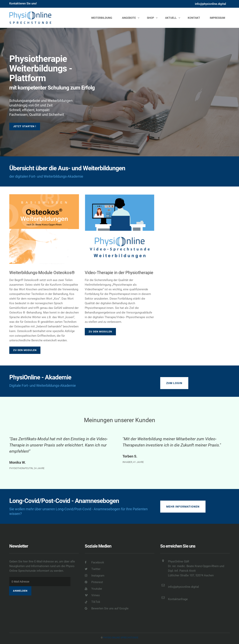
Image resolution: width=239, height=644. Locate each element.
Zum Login (174, 383)
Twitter (93, 569)
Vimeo (92, 595)
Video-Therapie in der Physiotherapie (119, 273)
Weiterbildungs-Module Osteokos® (42, 273)
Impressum (217, 18)
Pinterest (94, 582)
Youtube (93, 589)
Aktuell (171, 18)
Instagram (95, 576)
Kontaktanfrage (178, 599)
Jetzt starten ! (25, 126)
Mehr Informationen (183, 507)
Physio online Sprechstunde (121, 638)
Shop (150, 18)
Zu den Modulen (25, 350)
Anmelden (20, 591)
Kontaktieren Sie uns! (23, 3)
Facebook (94, 562)
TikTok (93, 602)
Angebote (129, 18)
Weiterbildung (102, 18)
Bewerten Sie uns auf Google (107, 608)
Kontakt (194, 18)
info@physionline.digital (210, 4)
